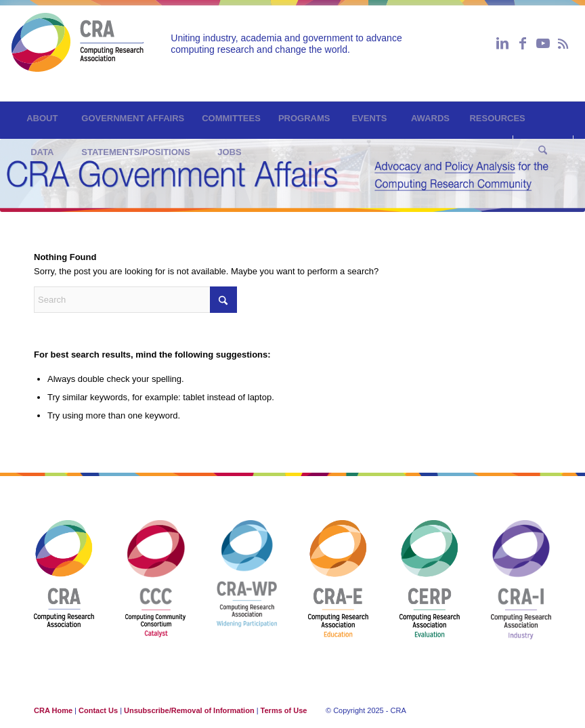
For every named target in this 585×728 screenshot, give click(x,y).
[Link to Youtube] (543, 43)
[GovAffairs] (78, 50)
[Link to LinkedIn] (502, 43)
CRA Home (53, 710)
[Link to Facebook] (523, 43)
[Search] (543, 152)
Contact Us (98, 710)
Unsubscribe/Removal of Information (189, 710)
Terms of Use (284, 710)
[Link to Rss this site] (563, 43)
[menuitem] (42, 119)
